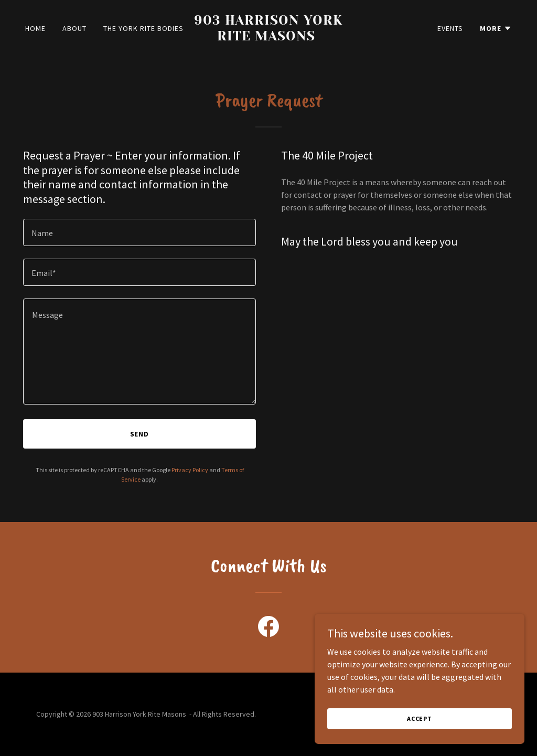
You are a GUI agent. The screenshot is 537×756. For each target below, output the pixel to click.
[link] (268, 37)
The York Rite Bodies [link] (143, 28)
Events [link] (450, 28)
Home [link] (35, 28)
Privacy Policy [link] (190, 470)
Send (140, 434)
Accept (420, 718)
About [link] (74, 28)
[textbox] (139, 232)
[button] (496, 28)
